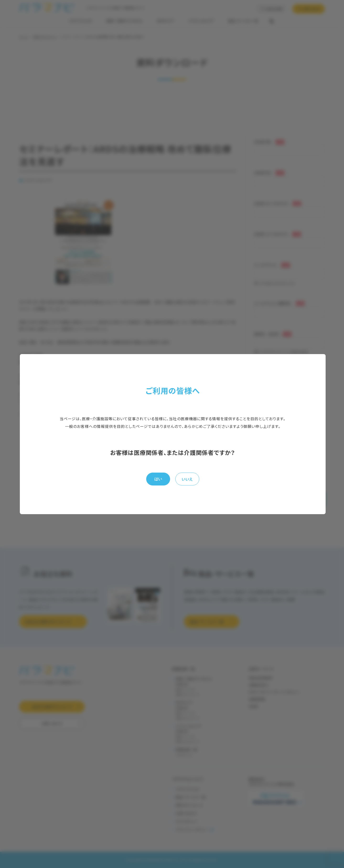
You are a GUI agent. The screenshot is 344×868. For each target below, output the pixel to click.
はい (158, 479)
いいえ (187, 479)
